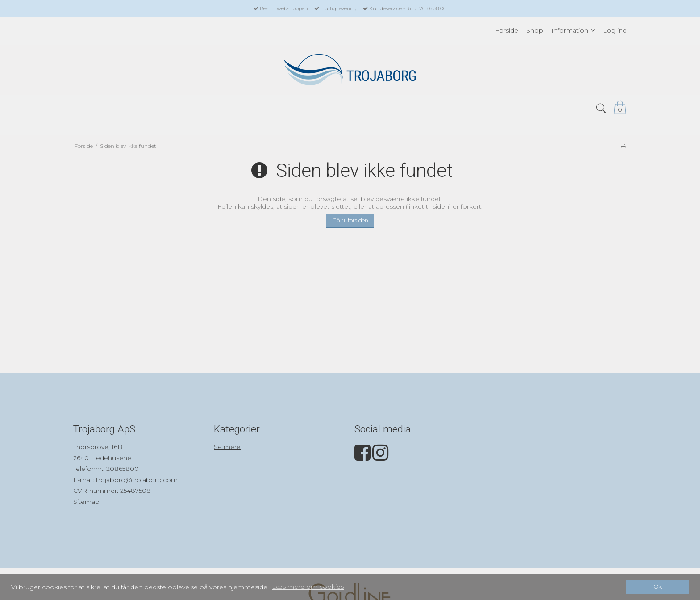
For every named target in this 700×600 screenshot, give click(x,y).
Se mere (227, 447)
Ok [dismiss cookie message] (658, 587)
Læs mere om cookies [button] (308, 587)
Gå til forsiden (350, 220)
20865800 (123, 469)
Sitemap (86, 502)
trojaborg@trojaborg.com (137, 480)
